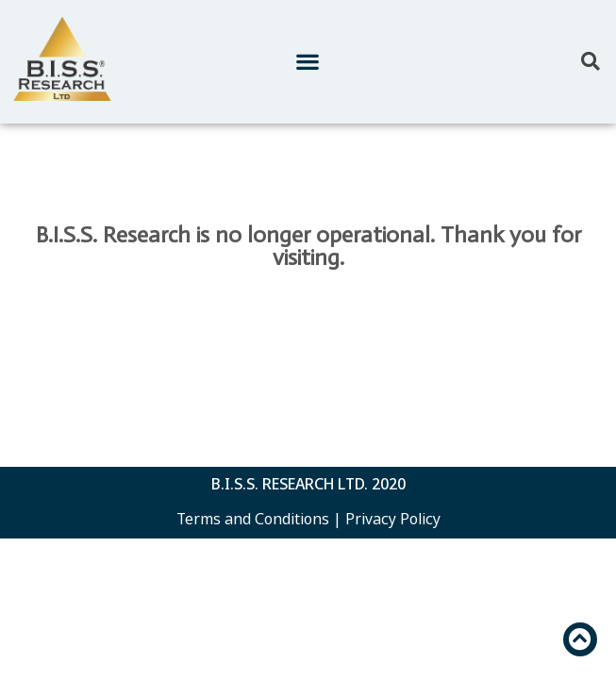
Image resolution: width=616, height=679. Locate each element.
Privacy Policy (393, 519)
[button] (308, 62)
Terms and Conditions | (259, 519)
